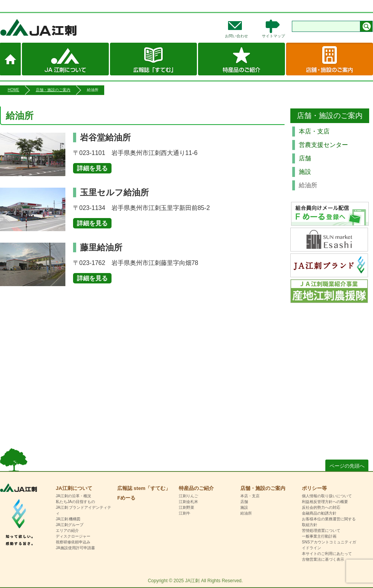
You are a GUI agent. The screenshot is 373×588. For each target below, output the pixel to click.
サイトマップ (273, 36)
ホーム (10, 59)
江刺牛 (185, 513)
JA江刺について (65, 59)
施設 (305, 172)
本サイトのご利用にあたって (327, 554)
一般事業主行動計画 (319, 536)
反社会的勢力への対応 (321, 507)
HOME (13, 90)
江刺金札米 (188, 502)
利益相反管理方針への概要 (325, 502)
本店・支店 (314, 131)
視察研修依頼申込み (73, 542)
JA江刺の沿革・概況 (73, 496)
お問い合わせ (236, 36)
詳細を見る (92, 168)
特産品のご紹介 (241, 59)
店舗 (305, 158)
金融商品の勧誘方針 (319, 513)
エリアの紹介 (67, 531)
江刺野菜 (186, 507)
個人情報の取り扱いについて (327, 496)
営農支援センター (323, 145)
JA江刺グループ (70, 525)
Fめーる (126, 498)
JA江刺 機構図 (68, 519)
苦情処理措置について (321, 531)
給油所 (246, 513)
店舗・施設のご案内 (330, 59)
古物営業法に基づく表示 (323, 559)
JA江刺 (64, 27)
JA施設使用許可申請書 (75, 548)
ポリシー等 (314, 488)
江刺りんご (188, 496)
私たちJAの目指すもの (75, 502)
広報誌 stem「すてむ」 (153, 59)
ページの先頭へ (347, 466)
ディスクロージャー (73, 536)
